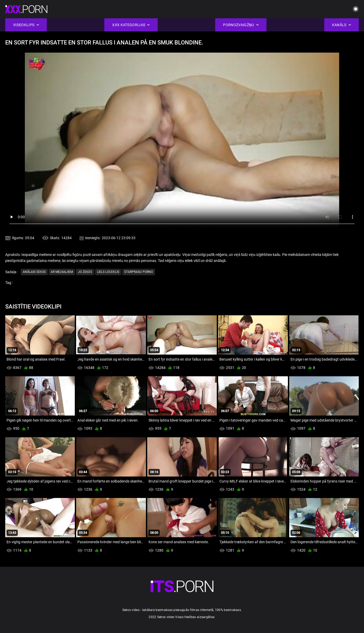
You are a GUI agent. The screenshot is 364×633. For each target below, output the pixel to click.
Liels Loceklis (108, 272)
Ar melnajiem (62, 272)
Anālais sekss (34, 272)
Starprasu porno (139, 272)
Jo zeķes (85, 272)
